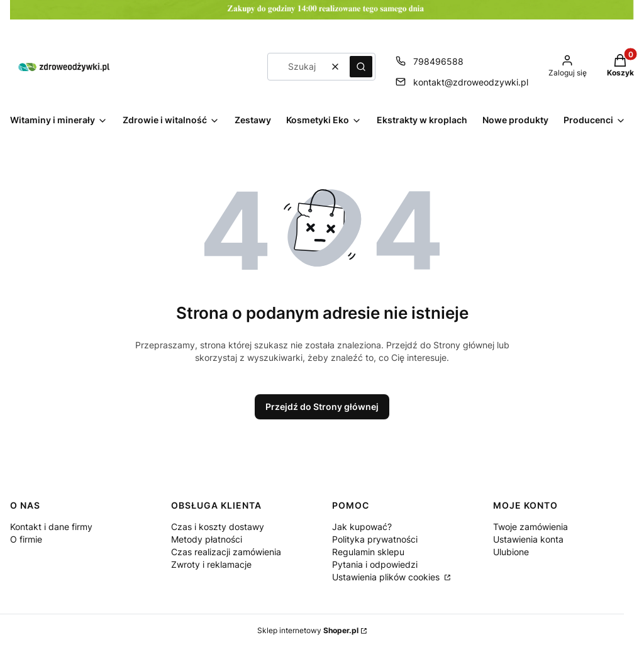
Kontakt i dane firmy (51, 527)
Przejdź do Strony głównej (322, 406)
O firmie (26, 539)
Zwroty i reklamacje (211, 564)
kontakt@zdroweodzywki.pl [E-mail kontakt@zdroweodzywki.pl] (471, 82)
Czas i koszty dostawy (218, 527)
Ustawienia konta (528, 539)
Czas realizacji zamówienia (226, 552)
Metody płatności (207, 539)
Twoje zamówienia (530, 527)
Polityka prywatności (375, 539)
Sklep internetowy (308, 630)
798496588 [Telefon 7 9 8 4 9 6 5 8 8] (438, 61)
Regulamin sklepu (368, 552)
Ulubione (511, 552)
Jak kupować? (362, 527)
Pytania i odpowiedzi (375, 564)
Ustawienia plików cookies (387, 577)
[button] (361, 67)
